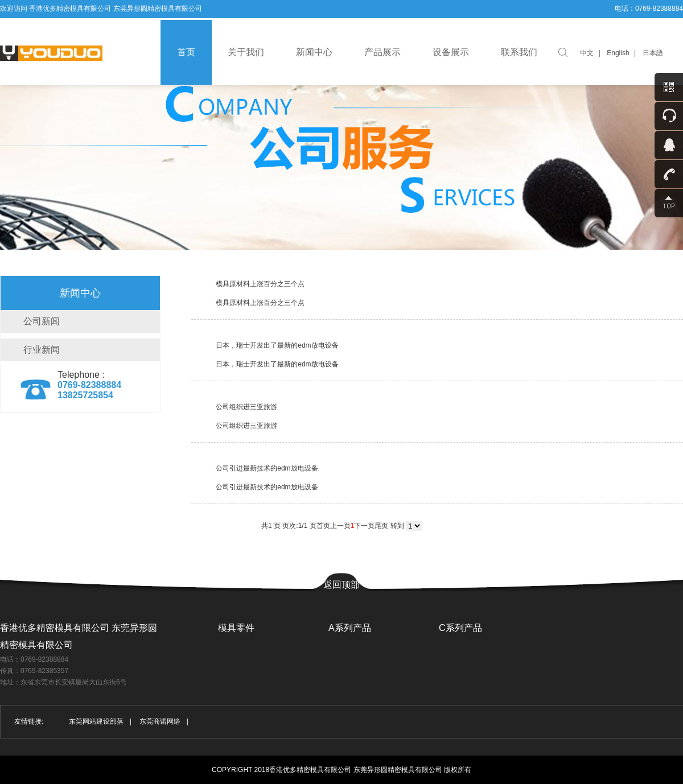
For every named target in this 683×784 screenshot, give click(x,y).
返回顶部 (341, 585)
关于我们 (246, 52)
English (618, 53)
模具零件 (236, 628)
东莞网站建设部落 (96, 721)
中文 (587, 53)
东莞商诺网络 (160, 721)
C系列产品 (460, 628)
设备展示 (451, 52)
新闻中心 (314, 52)
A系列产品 (350, 628)
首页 (186, 52)
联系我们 (519, 52)
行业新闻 (42, 350)
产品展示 (382, 52)
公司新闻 (42, 321)
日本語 (653, 53)
